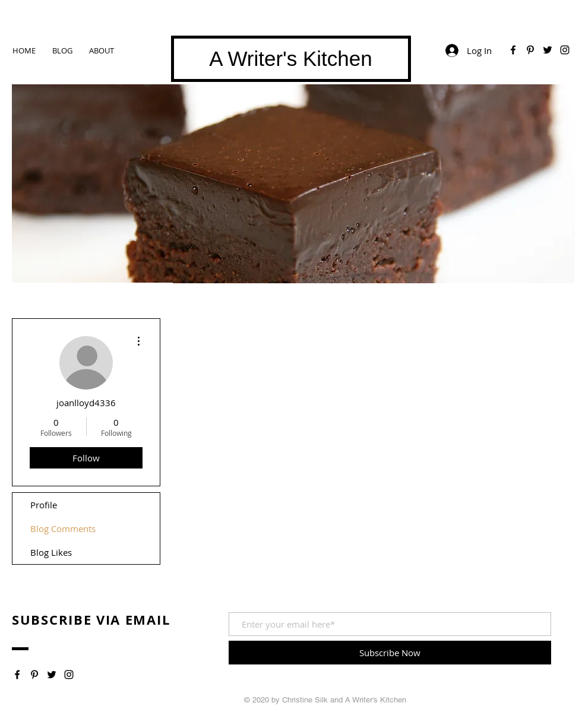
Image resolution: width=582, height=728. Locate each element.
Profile (44, 505)
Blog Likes (51, 552)
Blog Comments (63, 528)
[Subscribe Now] (390, 653)
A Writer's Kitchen (290, 58)
